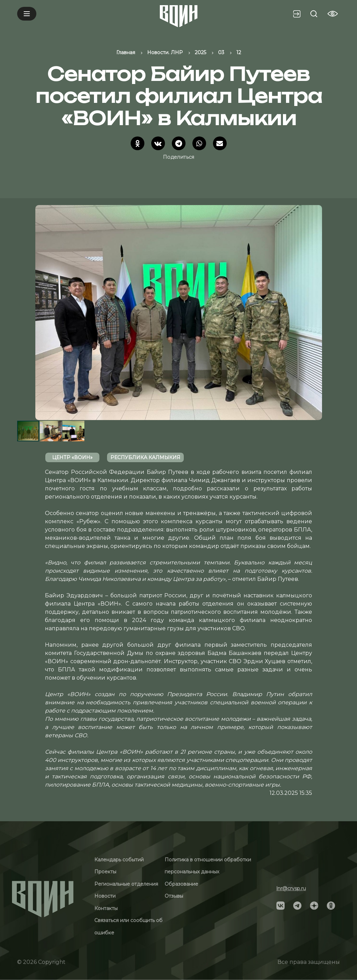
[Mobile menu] (27, 14)
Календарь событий (119, 860)
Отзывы (174, 896)
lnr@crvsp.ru (291, 888)
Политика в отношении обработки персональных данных (208, 866)
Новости (105, 896)
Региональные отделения (126, 884)
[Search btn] (314, 14)
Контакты (106, 908)
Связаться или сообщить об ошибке (128, 927)
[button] (334, 312)
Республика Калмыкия (145, 457)
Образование (181, 884)
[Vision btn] (333, 14)
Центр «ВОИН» (72, 457)
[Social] (281, 905)
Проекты (105, 872)
